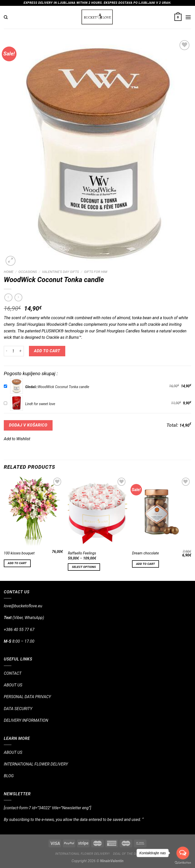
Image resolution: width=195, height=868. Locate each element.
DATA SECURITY (18, 709)
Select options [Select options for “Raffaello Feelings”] (84, 567)
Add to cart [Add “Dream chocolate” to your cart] (145, 564)
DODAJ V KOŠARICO (28, 425)
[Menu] (188, 17)
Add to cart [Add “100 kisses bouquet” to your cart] (17, 563)
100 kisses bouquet (19, 553)
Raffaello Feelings (82, 553)
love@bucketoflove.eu (23, 606)
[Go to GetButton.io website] (183, 863)
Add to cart (47, 351)
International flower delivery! (82, 854)
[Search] (6, 17)
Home (9, 272)
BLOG (9, 776)
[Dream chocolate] (162, 512)
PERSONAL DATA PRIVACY (27, 697)
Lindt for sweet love (40, 404)
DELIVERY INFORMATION (26, 720)
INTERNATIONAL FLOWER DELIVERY (36, 764)
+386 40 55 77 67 (19, 630)
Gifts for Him (96, 272)
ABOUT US (13, 685)
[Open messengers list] (183, 853)
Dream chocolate (145, 553)
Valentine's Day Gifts (60, 272)
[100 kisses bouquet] (33, 512)
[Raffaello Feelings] (97, 512)
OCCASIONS (28, 272)
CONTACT (13, 673)
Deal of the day (126, 854)
